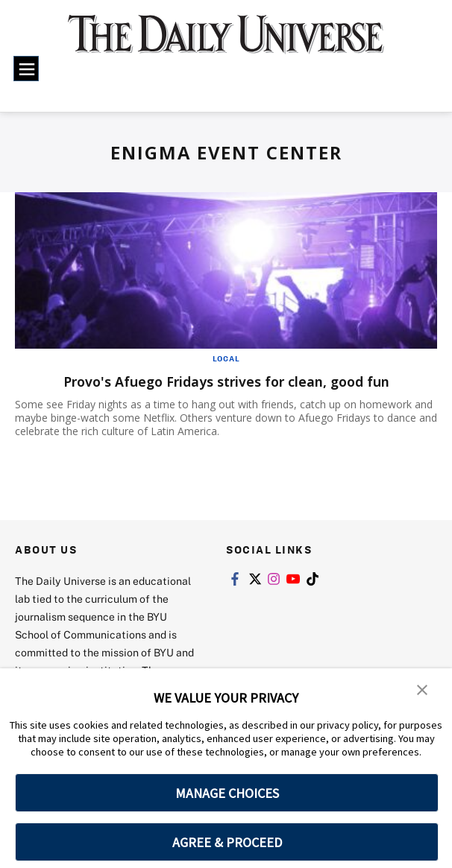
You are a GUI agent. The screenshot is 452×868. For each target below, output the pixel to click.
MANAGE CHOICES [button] (227, 793)
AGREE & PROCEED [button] (227, 842)
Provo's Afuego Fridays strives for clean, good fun (226, 381)
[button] (422, 690)
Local (226, 358)
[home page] (226, 42)
